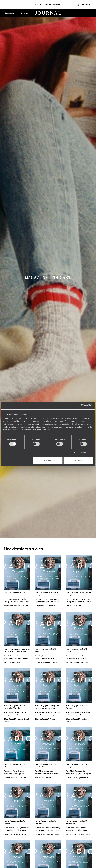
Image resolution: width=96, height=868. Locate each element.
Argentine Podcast (84, 834)
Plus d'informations (41, 430)
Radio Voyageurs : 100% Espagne (77, 765)
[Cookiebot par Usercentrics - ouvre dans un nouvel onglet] (83, 406)
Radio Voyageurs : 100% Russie (14, 822)
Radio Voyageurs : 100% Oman (77, 650)
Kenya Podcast (52, 662)
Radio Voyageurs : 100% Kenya (45, 650)
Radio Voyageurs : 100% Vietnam (45, 822)
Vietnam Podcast (53, 834)
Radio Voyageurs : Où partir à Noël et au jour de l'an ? (48, 707)
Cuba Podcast (23, 606)
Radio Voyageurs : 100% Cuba (14, 593)
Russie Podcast (21, 834)
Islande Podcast (21, 778)
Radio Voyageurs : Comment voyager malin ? (79, 593)
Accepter (78, 460)
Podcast (52, 606)
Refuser (48, 460)
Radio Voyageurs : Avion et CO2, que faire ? (47, 593)
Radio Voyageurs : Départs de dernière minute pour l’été (17, 650)
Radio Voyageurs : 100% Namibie (77, 707)
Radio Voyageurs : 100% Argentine (77, 822)
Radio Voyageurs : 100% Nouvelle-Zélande (14, 707)
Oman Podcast (83, 662)
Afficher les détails (80, 453)
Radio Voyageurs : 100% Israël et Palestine (45, 765)
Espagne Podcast (82, 778)
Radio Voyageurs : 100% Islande (14, 765)
